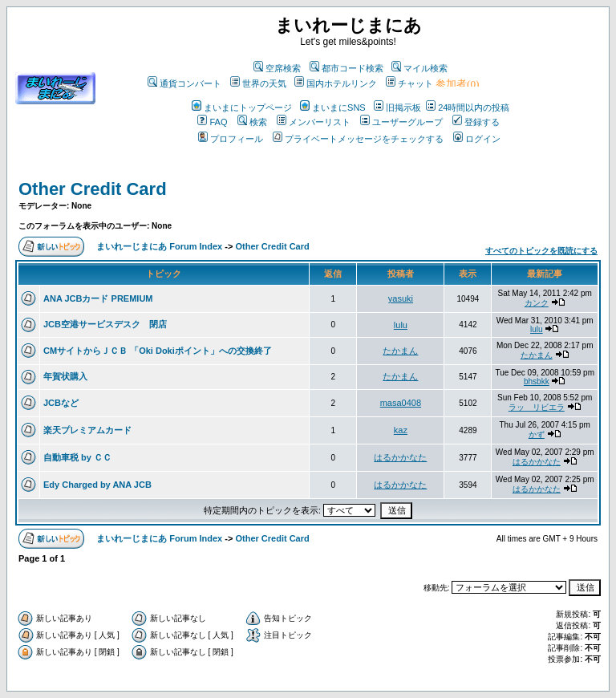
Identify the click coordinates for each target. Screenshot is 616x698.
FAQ (212, 122)
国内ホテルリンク (336, 83)
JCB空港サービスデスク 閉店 (105, 324)
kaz (401, 430)
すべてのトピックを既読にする (541, 251)
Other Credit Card (93, 189)
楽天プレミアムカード (87, 430)
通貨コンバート (184, 83)
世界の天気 (258, 83)
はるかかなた (400, 457)
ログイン (477, 139)
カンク (537, 303)
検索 (252, 122)
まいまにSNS (333, 108)
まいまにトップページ (242, 108)
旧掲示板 (397, 108)
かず (537, 434)
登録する (476, 122)
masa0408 (401, 403)
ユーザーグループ (401, 122)
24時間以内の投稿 (468, 108)
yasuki (401, 298)
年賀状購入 (65, 376)
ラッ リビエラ (537, 407)
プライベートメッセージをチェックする (358, 139)
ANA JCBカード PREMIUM (98, 298)
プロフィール (231, 139)
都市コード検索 (346, 68)
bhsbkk (537, 381)
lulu (401, 325)
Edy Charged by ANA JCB (97, 485)
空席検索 (277, 68)
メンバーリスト (314, 122)
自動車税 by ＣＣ (77, 457)
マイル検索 (419, 68)
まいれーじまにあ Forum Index (159, 246)
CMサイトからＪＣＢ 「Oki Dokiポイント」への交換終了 (158, 351)
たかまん (400, 351)
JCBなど (61, 403)
